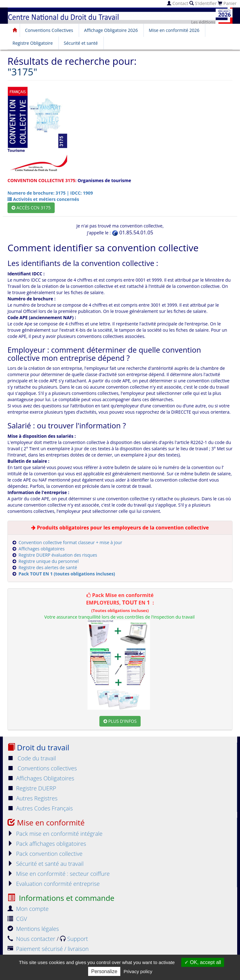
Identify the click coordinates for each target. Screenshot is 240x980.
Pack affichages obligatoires (47, 844)
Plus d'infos (120, 721)
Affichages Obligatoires (41, 778)
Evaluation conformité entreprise (54, 884)
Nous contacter (32, 939)
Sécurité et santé (81, 43)
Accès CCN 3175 (31, 208)
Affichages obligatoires (41, 549)
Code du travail (32, 758)
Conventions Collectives (49, 30)
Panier (227, 3)
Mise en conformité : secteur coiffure (59, 874)
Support (74, 939)
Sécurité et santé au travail (45, 864)
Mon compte (28, 909)
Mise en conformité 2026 (174, 30)
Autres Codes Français (40, 808)
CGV (17, 919)
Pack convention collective (45, 854)
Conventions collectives (42, 768)
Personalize (104, 971)
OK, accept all (203, 962)
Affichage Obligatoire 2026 (111, 30)
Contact (177, 3)
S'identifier (203, 3)
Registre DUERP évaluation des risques (58, 555)
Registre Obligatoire (33, 43)
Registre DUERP (32, 788)
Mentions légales (33, 929)
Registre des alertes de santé (48, 567)
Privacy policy (138, 971)
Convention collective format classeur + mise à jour (70, 542)
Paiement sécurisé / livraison (48, 949)
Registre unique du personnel (48, 561)
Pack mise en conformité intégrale (55, 834)
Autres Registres (32, 798)
